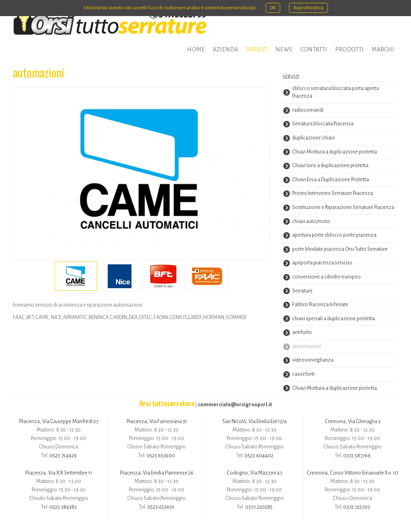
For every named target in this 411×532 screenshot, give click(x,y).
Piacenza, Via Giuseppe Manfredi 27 (59, 421)
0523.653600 (161, 455)
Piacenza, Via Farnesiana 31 (157, 421)
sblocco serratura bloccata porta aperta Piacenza (336, 92)
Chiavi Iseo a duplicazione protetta (330, 166)
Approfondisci (308, 8)
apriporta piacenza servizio (322, 263)
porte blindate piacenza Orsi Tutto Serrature (340, 249)
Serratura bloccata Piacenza (323, 124)
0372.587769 (357, 455)
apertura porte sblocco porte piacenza (334, 235)
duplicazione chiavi (313, 138)
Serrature (302, 291)
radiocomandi (308, 110)
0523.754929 (63, 455)
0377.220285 (259, 507)
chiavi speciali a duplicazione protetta (334, 319)
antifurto (302, 332)
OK (273, 8)
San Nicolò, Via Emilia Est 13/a (254, 421)
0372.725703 (357, 507)
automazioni (307, 346)
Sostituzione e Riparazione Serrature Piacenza (343, 207)
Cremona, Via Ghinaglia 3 (353, 421)
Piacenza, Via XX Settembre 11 (59, 473)
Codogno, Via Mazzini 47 (254, 473)
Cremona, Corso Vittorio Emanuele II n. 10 (352, 473)
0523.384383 (63, 507)
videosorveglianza (313, 360)
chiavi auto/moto (311, 221)
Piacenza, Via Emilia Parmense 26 (157, 473)
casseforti (303, 374)
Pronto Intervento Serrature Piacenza (333, 193)
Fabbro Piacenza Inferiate (320, 305)
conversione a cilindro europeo (327, 277)
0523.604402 (259, 455)
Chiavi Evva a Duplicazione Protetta (331, 180)
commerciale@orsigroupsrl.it (235, 404)
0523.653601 (161, 507)
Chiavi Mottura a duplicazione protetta (335, 152)
